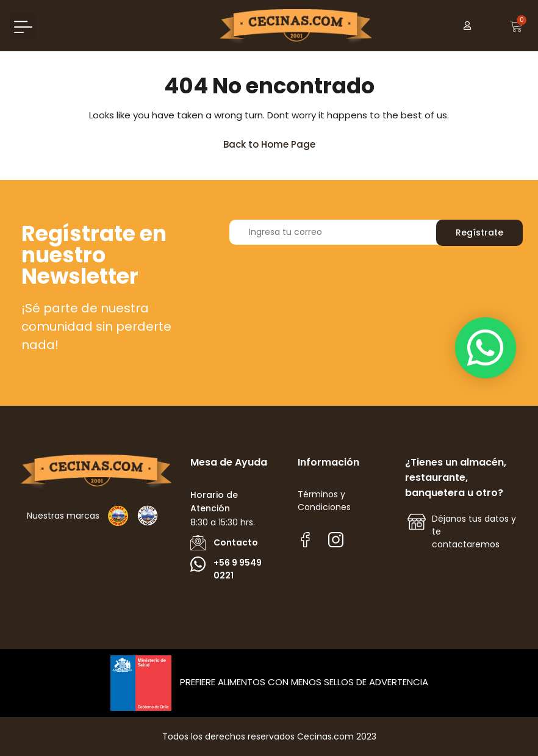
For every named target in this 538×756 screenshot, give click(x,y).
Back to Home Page (275, 141)
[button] (23, 26)
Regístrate (479, 232)
